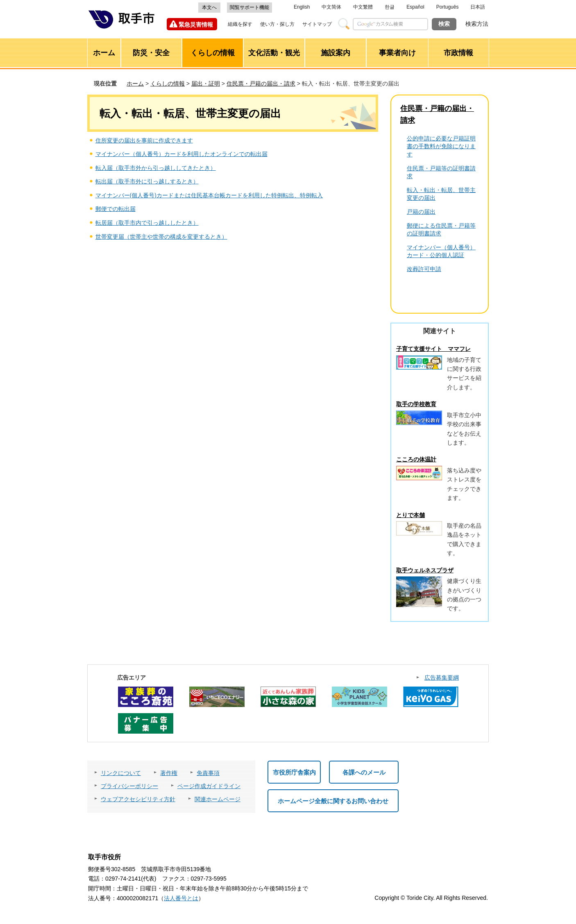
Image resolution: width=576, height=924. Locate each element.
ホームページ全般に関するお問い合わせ (333, 801)
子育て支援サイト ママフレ (433, 349)
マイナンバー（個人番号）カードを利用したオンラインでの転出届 (181, 154)
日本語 (478, 7)
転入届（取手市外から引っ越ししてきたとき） (156, 168)
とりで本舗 (410, 515)
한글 (390, 7)
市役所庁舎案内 (294, 772)
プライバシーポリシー (129, 786)
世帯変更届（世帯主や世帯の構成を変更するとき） (161, 237)
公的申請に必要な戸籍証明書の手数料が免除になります (441, 146)
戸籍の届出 (421, 212)
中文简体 (331, 7)
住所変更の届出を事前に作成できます (144, 140)
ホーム (135, 84)
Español (415, 7)
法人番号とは (181, 898)
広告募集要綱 (442, 678)
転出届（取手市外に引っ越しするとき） (147, 181)
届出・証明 (206, 84)
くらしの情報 (168, 84)
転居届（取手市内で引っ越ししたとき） (147, 223)
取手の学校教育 (416, 404)
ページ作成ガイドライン (209, 786)
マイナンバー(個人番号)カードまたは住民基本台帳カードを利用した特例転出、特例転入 (209, 195)
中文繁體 (363, 7)
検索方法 (477, 24)
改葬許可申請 (424, 269)
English (302, 7)
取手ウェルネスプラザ (425, 570)
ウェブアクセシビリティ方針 (138, 799)
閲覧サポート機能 (249, 7)
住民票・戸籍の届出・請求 (261, 84)
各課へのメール (364, 772)
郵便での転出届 (116, 209)
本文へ (209, 7)
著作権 (169, 773)
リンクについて (121, 773)
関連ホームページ (218, 799)
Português (448, 7)
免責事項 (208, 773)
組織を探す (240, 24)
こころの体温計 (416, 459)
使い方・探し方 (277, 24)
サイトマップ (317, 24)
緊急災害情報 (196, 25)
